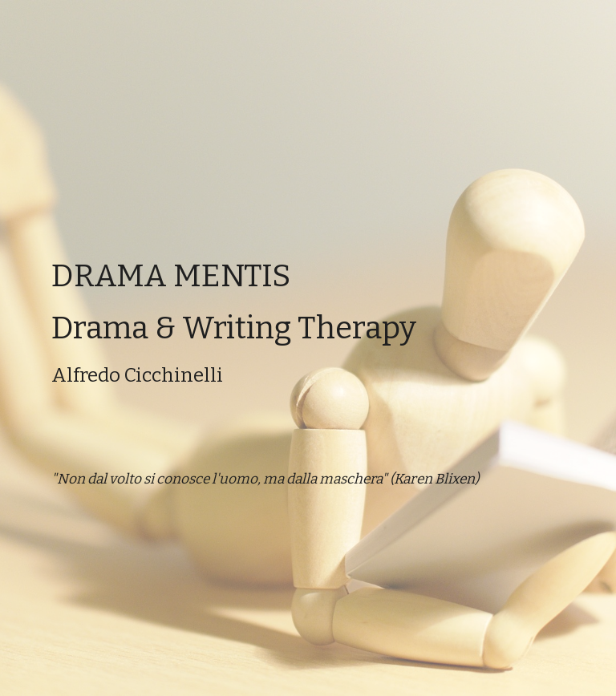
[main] (308, 348)
